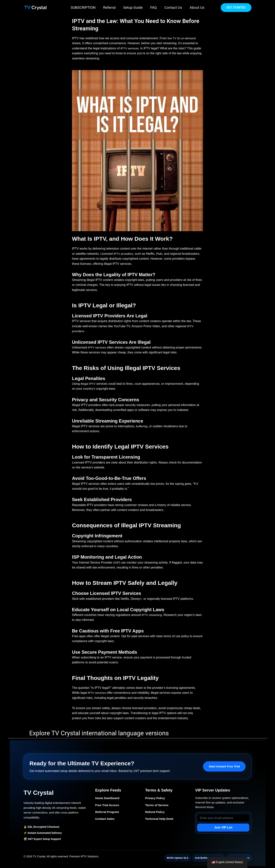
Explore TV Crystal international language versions (99, 733)
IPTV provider (122, 254)
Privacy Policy (155, 798)
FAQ (153, 7)
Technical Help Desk (160, 819)
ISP (117, 563)
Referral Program (108, 812)
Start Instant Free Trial (224, 766)
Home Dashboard (108, 798)
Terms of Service (157, 805)
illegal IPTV (88, 384)
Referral (110, 7)
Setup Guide (133, 7)
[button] (236, 8)
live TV (172, 38)
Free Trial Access (108, 805)
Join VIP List (223, 827)
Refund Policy (155, 812)
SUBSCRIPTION (84, 7)
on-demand (189, 38)
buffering (142, 426)
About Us (196, 7)
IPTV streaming (152, 615)
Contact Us (173, 7)
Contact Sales (105, 819)
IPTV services (130, 48)
